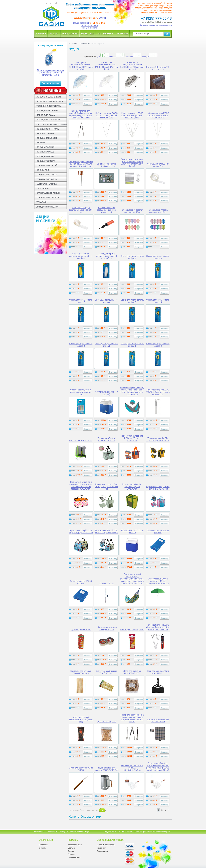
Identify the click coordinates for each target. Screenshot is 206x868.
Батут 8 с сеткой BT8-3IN (81, 440)
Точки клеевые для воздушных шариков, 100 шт (81, 210)
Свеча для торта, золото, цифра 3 (81, 345)
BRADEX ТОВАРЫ (45, 133)
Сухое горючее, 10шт (81, 629)
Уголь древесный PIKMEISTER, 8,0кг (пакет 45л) (81, 719)
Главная (41, 34)
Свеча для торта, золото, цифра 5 (132, 301)
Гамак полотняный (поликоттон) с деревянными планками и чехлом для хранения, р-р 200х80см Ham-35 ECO (132, 579)
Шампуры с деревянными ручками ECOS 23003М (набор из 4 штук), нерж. (81, 164)
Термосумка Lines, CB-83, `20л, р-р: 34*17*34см (158, 488)
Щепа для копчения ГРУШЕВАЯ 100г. (132, 672)
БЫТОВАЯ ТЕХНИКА (47, 184)
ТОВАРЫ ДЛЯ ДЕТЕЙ (47, 166)
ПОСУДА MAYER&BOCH (48, 120)
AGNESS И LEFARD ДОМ (49, 97)
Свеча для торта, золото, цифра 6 (106, 301)
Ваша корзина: (81, 23)
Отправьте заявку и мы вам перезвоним (156, 25)
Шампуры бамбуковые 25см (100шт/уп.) (107, 672)
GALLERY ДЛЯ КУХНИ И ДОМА (52, 124)
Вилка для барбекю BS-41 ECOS (81, 769)
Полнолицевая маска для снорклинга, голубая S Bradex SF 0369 (51, 73)
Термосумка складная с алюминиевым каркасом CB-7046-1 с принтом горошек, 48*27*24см (81, 485)
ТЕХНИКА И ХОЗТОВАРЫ (49, 106)
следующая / (75, 810)
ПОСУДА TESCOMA (46, 161)
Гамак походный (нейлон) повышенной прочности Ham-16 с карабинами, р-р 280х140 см (132, 391)
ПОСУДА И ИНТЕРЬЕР (47, 111)
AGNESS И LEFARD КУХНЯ (50, 101)
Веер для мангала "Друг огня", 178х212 (158, 672)
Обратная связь (74, 857)
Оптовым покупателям (106, 845)
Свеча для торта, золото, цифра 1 (132, 345)
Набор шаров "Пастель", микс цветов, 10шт (132, 211)
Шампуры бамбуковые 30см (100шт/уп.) (81, 672)
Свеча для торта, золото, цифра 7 (81, 301)
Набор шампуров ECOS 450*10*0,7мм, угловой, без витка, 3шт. (158, 115)
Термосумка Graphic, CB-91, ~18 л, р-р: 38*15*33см (81, 532)
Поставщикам (105, 34)
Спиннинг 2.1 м (107, 583)
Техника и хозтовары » (88, 44)
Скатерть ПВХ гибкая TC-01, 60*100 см (158, 68)
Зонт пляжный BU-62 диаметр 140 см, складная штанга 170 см (158, 581)
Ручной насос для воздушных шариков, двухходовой (106, 210)
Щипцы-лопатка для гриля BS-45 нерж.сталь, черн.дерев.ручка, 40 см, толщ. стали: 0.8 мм (81, 114)
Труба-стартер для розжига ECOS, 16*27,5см (107, 769)
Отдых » (101, 44)
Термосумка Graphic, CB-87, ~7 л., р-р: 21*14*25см (107, 532)
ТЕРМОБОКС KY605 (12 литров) (107, 393)
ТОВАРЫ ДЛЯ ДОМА (47, 175)
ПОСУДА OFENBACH (47, 138)
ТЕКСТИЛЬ (42, 202)
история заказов (90, 25)
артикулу (145, 57)
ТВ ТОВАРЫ (42, 188)
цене (98, 57)
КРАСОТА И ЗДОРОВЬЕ (48, 193)
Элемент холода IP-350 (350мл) (81, 582)
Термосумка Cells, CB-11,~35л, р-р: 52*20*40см (158, 439)
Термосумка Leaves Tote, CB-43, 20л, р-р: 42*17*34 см (107, 487)
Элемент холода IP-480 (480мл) (158, 532)
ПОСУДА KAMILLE (45, 152)
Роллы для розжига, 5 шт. (132, 629)
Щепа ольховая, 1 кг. (107, 722)
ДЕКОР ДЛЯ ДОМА (46, 115)
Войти (102, 18)
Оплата (71, 851)
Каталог (54, 34)
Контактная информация (80, 832)
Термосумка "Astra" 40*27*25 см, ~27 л (107, 439)
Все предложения (51, 83)
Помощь (62, 832)
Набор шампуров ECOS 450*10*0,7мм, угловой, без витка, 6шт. (132, 115)
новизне (113, 57)
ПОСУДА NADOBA (45, 156)
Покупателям (70, 34)
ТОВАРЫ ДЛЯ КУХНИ (47, 179)
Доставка (72, 848)
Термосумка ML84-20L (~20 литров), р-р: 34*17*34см (132, 487)
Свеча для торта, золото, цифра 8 (158, 257)
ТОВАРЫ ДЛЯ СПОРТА (48, 198)
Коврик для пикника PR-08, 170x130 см (158, 721)
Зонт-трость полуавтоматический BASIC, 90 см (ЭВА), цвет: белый (106, 66)
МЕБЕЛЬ (41, 143)
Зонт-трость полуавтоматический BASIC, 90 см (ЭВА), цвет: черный (132, 66)
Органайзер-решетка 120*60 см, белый (107, 165)
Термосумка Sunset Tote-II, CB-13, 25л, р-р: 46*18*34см (132, 438)
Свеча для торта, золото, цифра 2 (106, 345)
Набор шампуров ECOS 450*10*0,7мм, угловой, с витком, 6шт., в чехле (158, 627)
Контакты (122, 34)
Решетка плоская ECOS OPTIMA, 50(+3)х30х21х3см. (132, 768)
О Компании (39, 832)
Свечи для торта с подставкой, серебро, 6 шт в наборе (107, 256)
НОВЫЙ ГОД (43, 170)
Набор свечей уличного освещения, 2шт (107, 628)
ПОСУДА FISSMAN (45, 147)
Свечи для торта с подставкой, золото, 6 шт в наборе (81, 256)
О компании (43, 845)
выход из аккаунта (90, 28)
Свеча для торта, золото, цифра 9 (132, 257)
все (83, 810)
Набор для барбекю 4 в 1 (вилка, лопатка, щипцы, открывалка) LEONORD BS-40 (132, 718)
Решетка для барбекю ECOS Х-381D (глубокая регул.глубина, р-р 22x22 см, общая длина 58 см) (158, 767)
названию (129, 57)
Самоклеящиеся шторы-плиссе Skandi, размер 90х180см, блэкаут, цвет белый (132, 163)
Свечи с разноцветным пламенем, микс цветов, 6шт (81, 392)
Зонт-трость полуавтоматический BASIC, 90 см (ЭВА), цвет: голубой (81, 66)
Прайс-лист (88, 34)
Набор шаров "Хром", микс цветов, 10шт (158, 211)
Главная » (75, 44)
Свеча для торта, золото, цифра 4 (158, 301)
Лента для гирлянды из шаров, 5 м (158, 165)
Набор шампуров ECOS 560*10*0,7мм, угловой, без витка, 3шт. (107, 115)
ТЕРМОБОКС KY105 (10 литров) (132, 532)
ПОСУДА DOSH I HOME (48, 129)
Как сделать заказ (75, 845)
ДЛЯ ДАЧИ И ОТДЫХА (47, 207)
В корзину (87, 95)
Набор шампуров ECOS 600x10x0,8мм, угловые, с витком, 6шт (158, 392)
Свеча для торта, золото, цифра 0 (158, 345)
